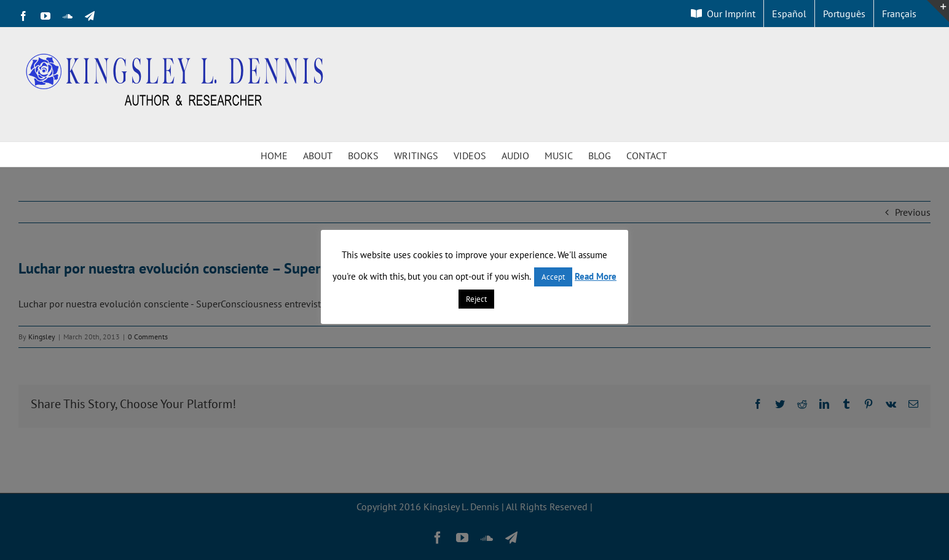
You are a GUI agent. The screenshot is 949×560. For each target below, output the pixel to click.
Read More (596, 276)
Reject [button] (476, 299)
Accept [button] (553, 277)
